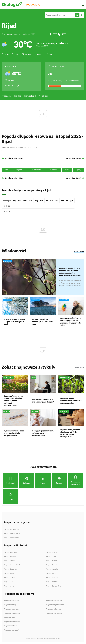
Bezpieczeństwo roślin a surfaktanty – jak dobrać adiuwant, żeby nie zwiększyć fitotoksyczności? (13, 400)
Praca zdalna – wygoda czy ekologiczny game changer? (43, 400)
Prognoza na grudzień (54, 613)
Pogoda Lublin (9, 585)
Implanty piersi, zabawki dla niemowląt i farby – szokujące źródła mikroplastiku (70, 433)
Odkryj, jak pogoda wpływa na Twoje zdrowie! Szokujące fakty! (43, 433)
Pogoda (35, 4)
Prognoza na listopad (53, 609)
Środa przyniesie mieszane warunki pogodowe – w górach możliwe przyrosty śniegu (71, 321)
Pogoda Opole (51, 556)
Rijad (9, 26)
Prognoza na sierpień (11, 630)
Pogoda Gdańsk (10, 560)
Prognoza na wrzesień (54, 600)
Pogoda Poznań (51, 560)
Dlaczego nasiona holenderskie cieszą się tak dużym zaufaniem (71, 400)
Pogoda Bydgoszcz (11, 556)
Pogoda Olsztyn (52, 552)
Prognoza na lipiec (10, 625)
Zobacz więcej (79, 251)
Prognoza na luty (10, 604)
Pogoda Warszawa (53, 577)
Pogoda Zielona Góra (53, 585)
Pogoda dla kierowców (12, 533)
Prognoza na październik (55, 604)
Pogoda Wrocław (52, 581)
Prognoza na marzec (11, 609)
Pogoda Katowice (10, 569)
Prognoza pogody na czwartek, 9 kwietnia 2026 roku (42, 321)
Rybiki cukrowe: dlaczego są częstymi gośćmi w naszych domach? (14, 433)
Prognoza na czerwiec (12, 621)
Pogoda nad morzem (11, 529)
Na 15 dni (43, 95)
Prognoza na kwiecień (12, 613)
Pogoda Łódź (9, 581)
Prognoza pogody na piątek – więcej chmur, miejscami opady (14, 321)
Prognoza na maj (10, 617)
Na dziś (18, 95)
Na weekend (30, 95)
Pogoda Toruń (51, 573)
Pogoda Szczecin (52, 569)
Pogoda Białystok (10, 552)
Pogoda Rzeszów (52, 564)
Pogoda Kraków (10, 577)
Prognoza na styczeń (11, 600)
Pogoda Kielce (9, 573)
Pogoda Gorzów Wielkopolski (15, 564)
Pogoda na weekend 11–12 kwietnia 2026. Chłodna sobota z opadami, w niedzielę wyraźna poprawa (70, 271)
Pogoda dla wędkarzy (12, 537)
